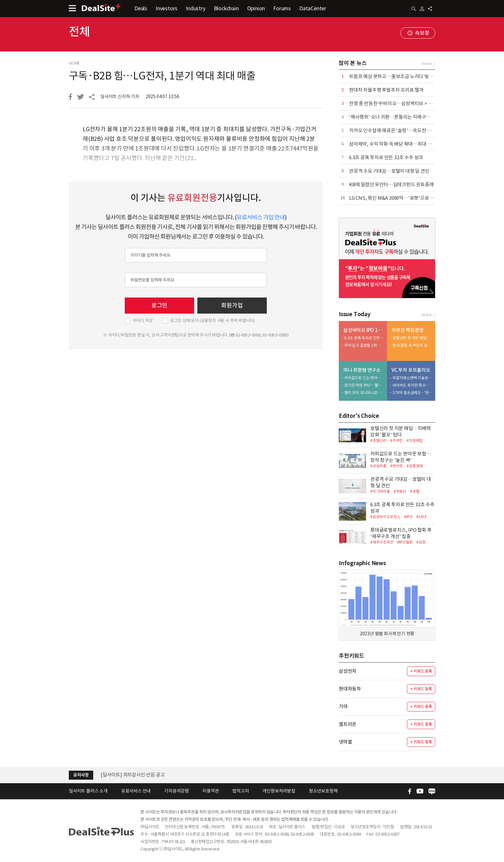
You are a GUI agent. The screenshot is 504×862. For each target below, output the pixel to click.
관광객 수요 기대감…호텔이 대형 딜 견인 (389, 171)
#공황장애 (415, 466)
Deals (141, 8)
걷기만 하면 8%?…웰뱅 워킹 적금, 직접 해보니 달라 (364, 385)
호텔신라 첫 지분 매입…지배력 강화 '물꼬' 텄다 (412, 338)
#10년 (421, 517)
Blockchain (226, 8)
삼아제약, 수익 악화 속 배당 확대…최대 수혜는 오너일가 (404, 144)
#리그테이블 (380, 491)
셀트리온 (348, 724)
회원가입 (232, 305)
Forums (282, 8)
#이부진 (396, 440)
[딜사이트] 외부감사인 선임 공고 (133, 775)
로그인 (159, 305)
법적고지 (241, 791)
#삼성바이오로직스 (385, 517)
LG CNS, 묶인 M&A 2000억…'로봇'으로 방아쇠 (396, 198)
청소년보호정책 (323, 791)
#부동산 (400, 491)
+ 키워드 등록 (421, 671)
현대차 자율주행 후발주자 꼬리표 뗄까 (386, 90)
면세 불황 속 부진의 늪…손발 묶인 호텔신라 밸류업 (412, 345)
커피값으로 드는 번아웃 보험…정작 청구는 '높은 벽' (364, 378)
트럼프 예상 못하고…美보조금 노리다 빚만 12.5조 (398, 76)
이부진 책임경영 (407, 330)
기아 (343, 706)
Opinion (256, 8)
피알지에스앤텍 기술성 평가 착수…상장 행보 (412, 378)
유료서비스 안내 (136, 791)
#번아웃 (396, 466)
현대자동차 (350, 689)
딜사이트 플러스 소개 (88, 791)
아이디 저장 (143, 321)
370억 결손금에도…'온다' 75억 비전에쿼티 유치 (412, 393)
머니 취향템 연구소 (362, 370)
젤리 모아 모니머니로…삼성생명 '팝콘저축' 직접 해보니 (364, 393)
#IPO (408, 517)
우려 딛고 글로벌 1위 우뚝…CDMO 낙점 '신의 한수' (364, 345)
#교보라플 (378, 466)
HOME (74, 63)
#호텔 (415, 491)
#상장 (421, 542)
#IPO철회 (405, 542)
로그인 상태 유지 (213, 321)
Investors (166, 8)
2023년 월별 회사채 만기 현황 (387, 634)
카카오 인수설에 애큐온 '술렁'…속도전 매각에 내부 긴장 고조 (409, 130)
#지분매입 (415, 440)
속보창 (422, 33)
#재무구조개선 (382, 542)
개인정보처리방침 (279, 791)
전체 (79, 32)
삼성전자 (348, 671)
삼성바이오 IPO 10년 (364, 330)
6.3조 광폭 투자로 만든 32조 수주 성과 (386, 157)
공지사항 (81, 775)
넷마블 (345, 742)
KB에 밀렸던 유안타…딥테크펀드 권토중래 (392, 184)
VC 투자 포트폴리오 (411, 370)
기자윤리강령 (177, 791)
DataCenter (313, 8)
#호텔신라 (378, 440)
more (427, 64)
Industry (195, 8)
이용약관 (211, 791)
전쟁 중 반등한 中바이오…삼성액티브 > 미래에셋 (397, 103)
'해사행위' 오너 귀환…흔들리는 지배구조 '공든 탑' (399, 117)
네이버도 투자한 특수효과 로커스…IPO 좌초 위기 (412, 385)
